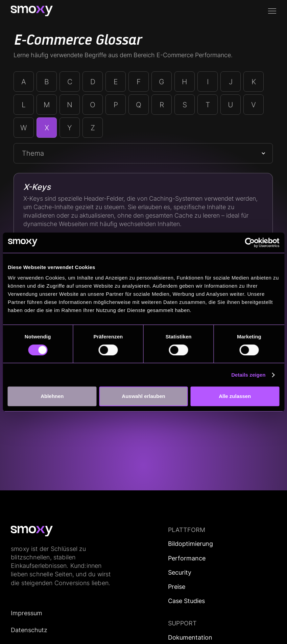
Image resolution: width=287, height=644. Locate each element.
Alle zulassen (235, 396)
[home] (32, 11)
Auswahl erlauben (143, 396)
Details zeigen (248, 375)
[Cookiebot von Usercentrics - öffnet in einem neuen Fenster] (250, 243)
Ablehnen (52, 396)
